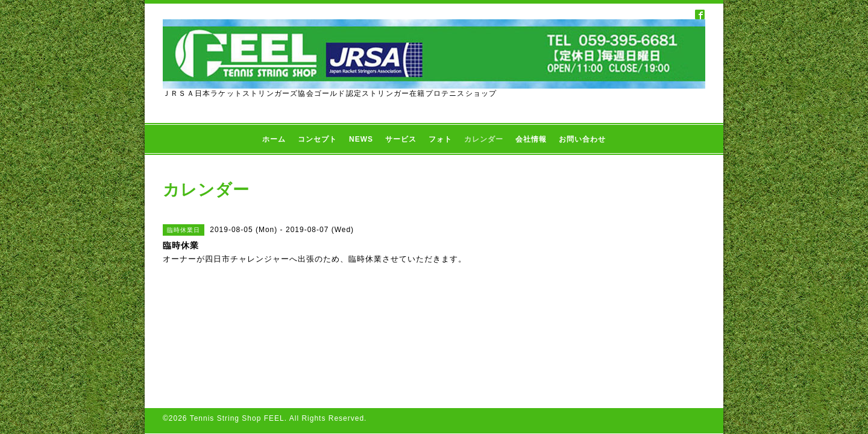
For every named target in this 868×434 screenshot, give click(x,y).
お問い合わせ (582, 139)
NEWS (361, 139)
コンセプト (317, 139)
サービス (401, 139)
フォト (440, 139)
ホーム (274, 139)
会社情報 (531, 139)
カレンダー (484, 139)
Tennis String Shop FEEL (237, 332)
